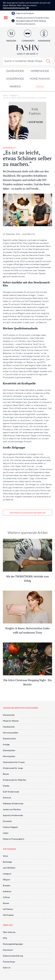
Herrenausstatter (11, 733)
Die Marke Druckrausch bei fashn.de (27, 512)
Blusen (6, 774)
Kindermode (15, 79)
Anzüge (6, 744)
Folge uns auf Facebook (25, 13)
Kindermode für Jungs (13, 768)
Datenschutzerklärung (13, 956)
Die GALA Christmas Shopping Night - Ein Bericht (28, 682)
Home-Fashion (40, 79)
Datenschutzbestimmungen (14, 8)
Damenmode (15, 71)
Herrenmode (40, 71)
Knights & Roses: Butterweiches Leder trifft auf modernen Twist (27, 630)
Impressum (8, 950)
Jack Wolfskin (9, 868)
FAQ (5, 938)
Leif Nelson (8, 909)
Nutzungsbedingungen (13, 944)
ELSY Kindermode (11, 792)
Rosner (6, 903)
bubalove (7, 891)
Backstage (7, 862)
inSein (6, 833)
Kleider (6, 786)
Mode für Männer (11, 721)
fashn (5, 95)
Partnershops (9, 962)
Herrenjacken (9, 756)
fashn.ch (7, 968)
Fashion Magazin (10, 827)
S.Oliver (6, 897)
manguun (7, 874)
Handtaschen (9, 727)
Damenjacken (9, 750)
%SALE (40, 86)
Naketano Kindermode (13, 803)
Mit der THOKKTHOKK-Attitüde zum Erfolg (28, 579)
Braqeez (7, 885)
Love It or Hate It (28, 54)
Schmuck (7, 798)
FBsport (7, 880)
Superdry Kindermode (13, 815)
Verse (5, 856)
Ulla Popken (8, 915)
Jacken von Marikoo (12, 809)
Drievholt (7, 821)
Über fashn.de (9, 932)
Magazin (11, 41)
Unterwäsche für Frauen (14, 762)
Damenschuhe (9, 738)
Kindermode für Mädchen (15, 780)
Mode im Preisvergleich (14, 839)
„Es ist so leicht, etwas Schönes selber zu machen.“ (25, 98)
